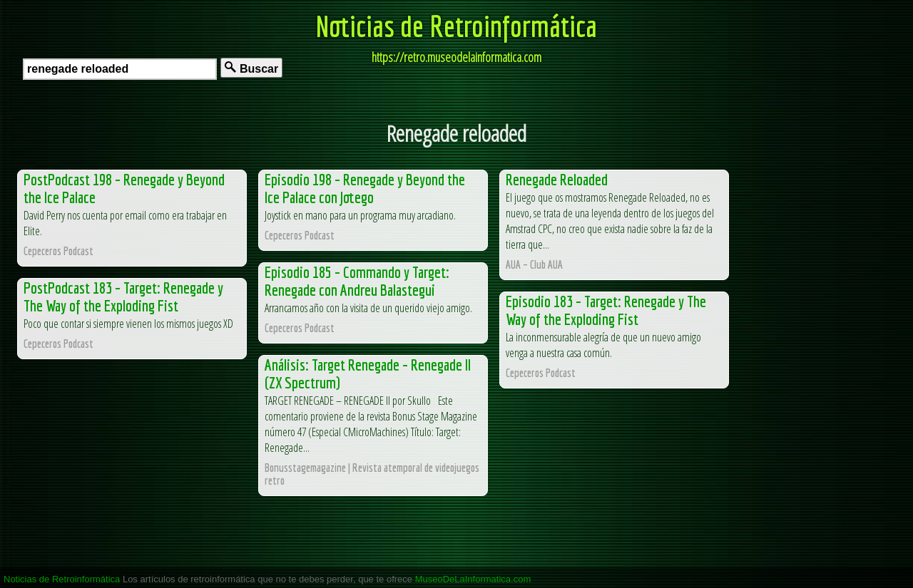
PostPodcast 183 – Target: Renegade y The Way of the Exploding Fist (123, 296)
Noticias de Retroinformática (456, 26)
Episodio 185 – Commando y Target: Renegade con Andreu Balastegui (357, 281)
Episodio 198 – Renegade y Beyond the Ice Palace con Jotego (365, 188)
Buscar (251, 68)
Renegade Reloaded (557, 179)
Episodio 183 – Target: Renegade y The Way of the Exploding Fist (606, 310)
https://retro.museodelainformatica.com (456, 57)
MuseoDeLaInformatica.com (473, 579)
